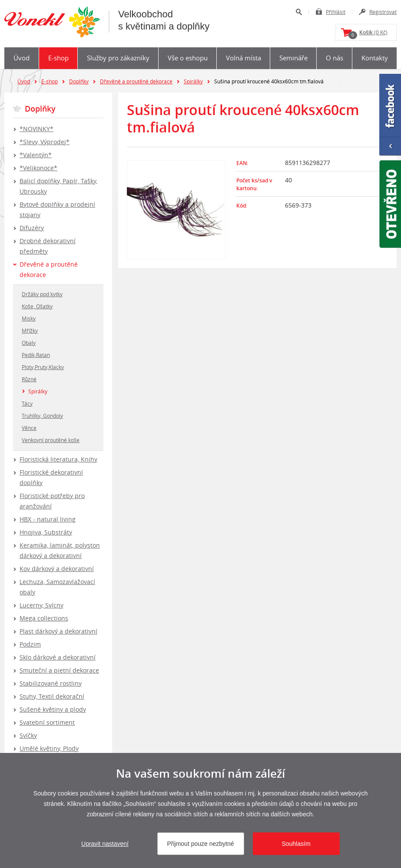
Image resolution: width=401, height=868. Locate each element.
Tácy (27, 403)
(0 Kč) (368, 34)
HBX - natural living (48, 519)
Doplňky (79, 81)
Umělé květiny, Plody (49, 748)
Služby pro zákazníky (118, 58)
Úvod (22, 58)
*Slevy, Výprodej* (45, 142)
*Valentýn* (36, 155)
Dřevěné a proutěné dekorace (136, 81)
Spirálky (193, 81)
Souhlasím (296, 844)
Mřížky (30, 330)
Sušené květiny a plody (53, 709)
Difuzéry (32, 228)
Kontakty (375, 58)
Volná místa (244, 58)
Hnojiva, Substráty (46, 532)
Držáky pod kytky (42, 294)
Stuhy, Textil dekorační (52, 696)
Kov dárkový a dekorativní (57, 569)
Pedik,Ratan (36, 355)
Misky (29, 318)
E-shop (58, 58)
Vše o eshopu (188, 58)
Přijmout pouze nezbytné (200, 844)
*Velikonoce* (38, 168)
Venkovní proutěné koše (51, 440)
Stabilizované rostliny (51, 683)
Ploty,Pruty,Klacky (43, 367)
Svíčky (28, 735)
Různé (29, 379)
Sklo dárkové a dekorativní (58, 657)
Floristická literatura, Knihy (58, 459)
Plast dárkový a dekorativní (58, 631)
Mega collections (44, 618)
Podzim (30, 644)
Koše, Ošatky (37, 306)
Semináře (293, 58)
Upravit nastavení (105, 844)
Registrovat (383, 12)
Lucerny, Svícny (41, 605)
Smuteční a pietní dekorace (59, 670)
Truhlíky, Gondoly (42, 416)
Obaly (29, 343)
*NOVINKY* (36, 129)
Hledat (299, 12)
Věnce (29, 428)
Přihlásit (336, 12)
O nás (335, 58)
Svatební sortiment (47, 722)
